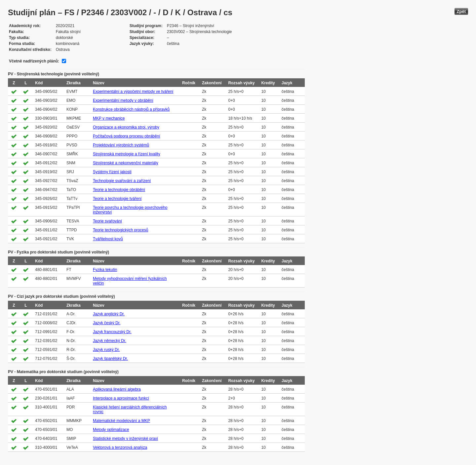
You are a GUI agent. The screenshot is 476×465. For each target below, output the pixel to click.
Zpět (461, 11)
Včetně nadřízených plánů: (34, 61)
